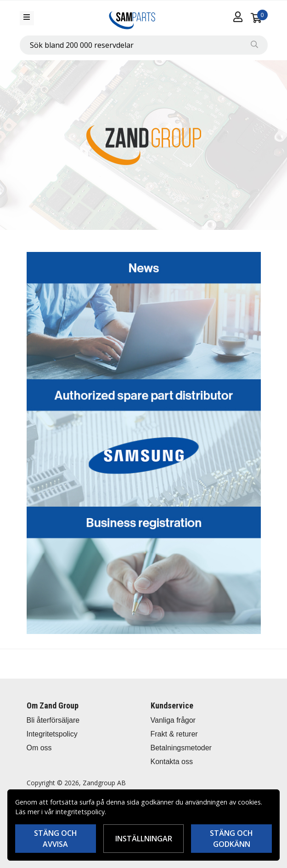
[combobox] (144, 45)
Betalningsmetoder (181, 748)
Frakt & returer (174, 734)
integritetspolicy (80, 812)
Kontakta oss (172, 762)
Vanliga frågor (173, 720)
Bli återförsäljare (53, 720)
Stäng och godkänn (231, 839)
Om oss (39, 748)
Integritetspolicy (52, 734)
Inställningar (144, 839)
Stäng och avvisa (56, 839)
